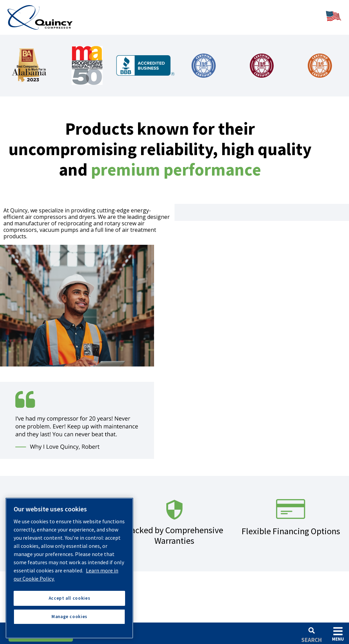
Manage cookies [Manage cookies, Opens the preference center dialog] (69, 617)
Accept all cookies (70, 598)
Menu (338, 634)
